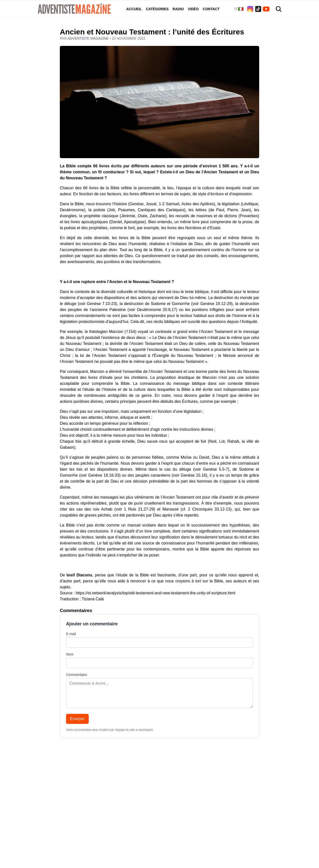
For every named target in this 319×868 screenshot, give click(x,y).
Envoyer (77, 719)
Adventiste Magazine (89, 38)
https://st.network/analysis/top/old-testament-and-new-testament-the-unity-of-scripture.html (156, 593)
